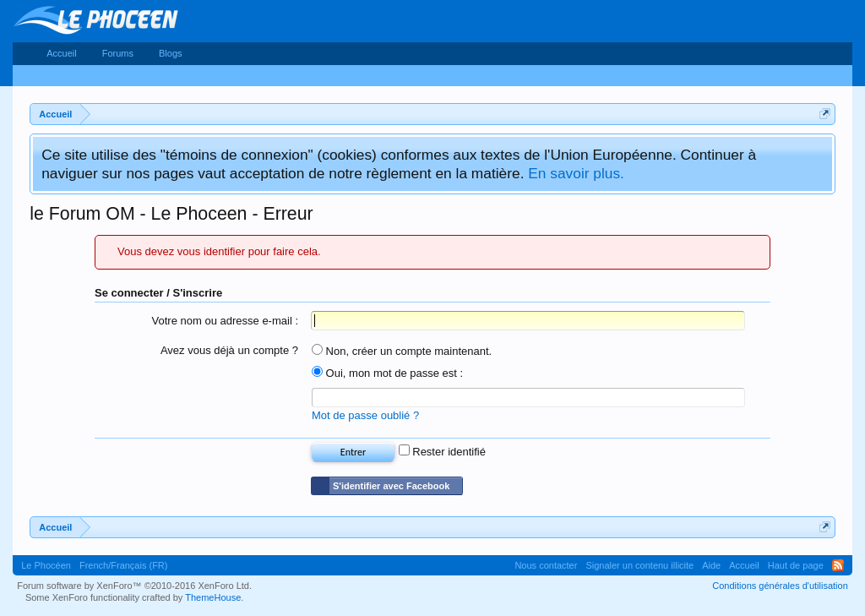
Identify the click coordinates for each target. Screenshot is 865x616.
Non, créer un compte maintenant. (402, 351)
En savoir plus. (576, 173)
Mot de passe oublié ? (365, 415)
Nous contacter (546, 565)
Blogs (171, 53)
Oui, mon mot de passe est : (387, 373)
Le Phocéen (46, 565)
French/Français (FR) (124, 565)
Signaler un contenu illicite (639, 565)
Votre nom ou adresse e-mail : (225, 321)
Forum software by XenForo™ (134, 586)
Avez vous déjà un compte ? (229, 350)
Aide (711, 565)
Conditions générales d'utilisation (780, 586)
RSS (838, 565)
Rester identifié (442, 452)
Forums (118, 53)
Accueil (61, 53)
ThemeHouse (213, 597)
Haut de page (796, 565)
